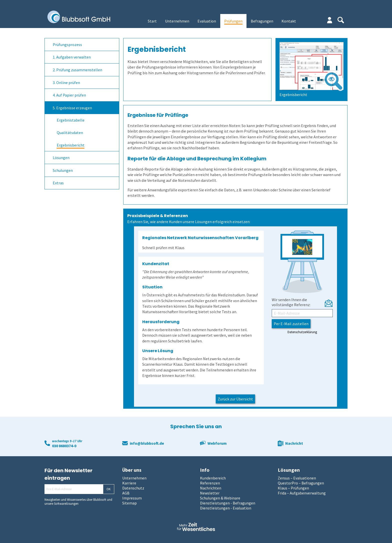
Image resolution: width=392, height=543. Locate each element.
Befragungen (262, 21)
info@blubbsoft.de (147, 443)
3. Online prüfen (66, 83)
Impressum (132, 498)
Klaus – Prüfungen (293, 488)
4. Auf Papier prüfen (69, 95)
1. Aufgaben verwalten (72, 57)
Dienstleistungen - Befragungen (228, 503)
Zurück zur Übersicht (235, 399)
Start (152, 21)
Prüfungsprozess (67, 45)
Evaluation (207, 21)
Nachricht (294, 443)
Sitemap (129, 503)
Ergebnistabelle (71, 120)
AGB (126, 493)
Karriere (129, 483)
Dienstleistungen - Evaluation (226, 508)
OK (108, 489)
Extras (58, 183)
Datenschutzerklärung (302, 332)
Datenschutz (133, 488)
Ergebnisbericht (71, 145)
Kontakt (289, 21)
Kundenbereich (213, 478)
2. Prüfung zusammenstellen (77, 70)
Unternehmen (177, 21)
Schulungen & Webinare (220, 498)
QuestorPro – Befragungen (301, 483)
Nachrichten (211, 488)
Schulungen (63, 170)
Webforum (217, 443)
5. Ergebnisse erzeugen (72, 108)
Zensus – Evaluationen (297, 478)
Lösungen (61, 158)
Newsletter (210, 493)
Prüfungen (233, 21)
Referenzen (210, 483)
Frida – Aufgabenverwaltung (302, 493)
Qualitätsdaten (70, 133)
